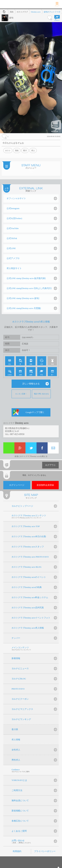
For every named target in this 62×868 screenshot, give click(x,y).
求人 (33, 150)
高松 (17, 150)
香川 (25, 150)
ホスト (8, 150)
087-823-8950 (17, 434)
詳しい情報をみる (31, 384)
